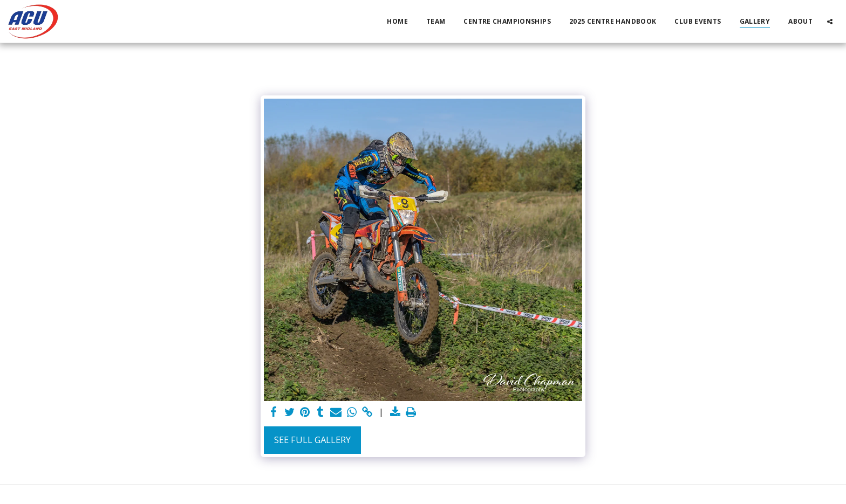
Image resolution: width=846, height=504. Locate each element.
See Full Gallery (312, 440)
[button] (830, 21)
